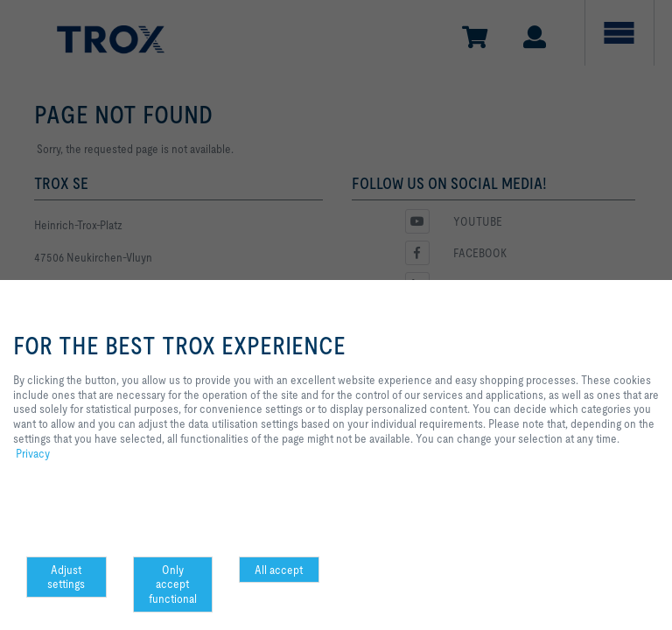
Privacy (33, 453)
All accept (279, 570)
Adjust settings (66, 577)
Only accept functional (173, 584)
